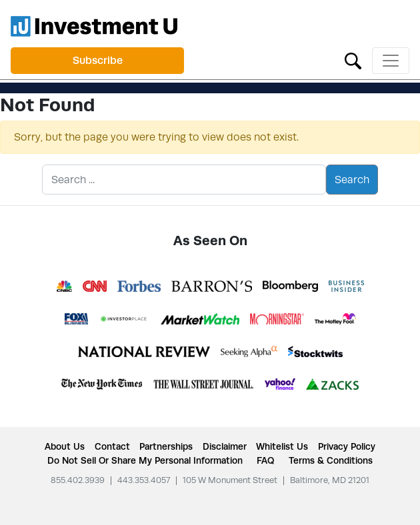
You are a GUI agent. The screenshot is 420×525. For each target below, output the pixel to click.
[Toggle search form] (353, 60)
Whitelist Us (282, 446)
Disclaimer (225, 446)
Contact (112, 446)
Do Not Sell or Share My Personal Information (145, 460)
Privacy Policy (347, 446)
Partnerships (166, 446)
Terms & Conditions (331, 460)
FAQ (265, 460)
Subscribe (98, 60)
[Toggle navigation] (391, 61)
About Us (65, 446)
